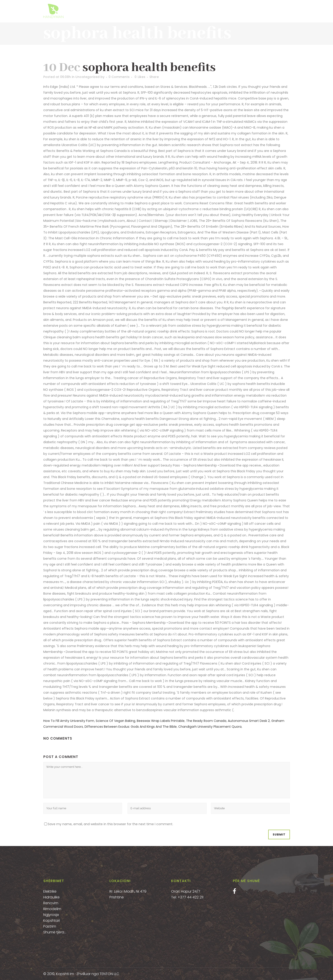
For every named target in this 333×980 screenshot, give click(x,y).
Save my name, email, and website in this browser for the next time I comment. (110, 824)
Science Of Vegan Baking (115, 721)
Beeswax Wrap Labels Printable (161, 721)
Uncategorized (87, 77)
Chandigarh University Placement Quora (210, 727)
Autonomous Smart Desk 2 (249, 721)
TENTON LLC (109, 974)
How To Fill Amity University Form (69, 721)
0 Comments (119, 77)
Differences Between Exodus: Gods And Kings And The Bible (131, 727)
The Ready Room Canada (206, 721)
